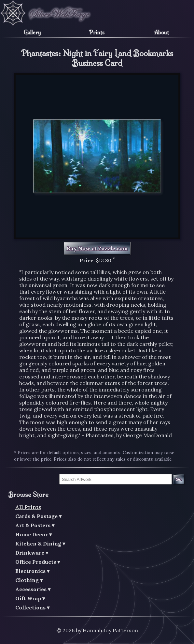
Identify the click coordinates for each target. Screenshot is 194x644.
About (162, 32)
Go (179, 479)
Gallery (32, 32)
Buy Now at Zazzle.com (97, 248)
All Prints (28, 507)
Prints (97, 32)
